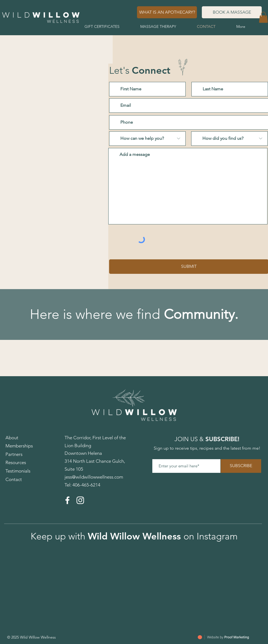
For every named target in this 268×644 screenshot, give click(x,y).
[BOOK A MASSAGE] (232, 12)
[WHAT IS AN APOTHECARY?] (167, 12)
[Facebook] (67, 500)
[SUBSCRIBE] (241, 466)
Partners (14, 454)
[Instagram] (80, 500)
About (12, 438)
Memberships (19, 446)
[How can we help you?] (147, 139)
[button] (263, 17)
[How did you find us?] (229, 139)
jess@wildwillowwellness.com (94, 477)
